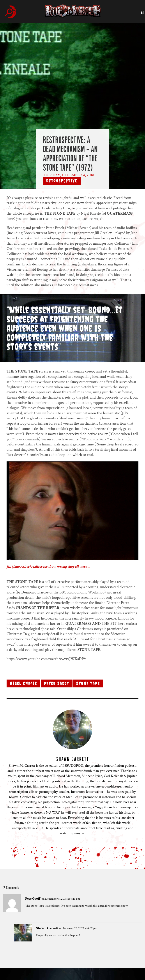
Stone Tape (88, 683)
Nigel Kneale (23, 683)
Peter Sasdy (57, 683)
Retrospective (62, 181)
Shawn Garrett (47, 928)
